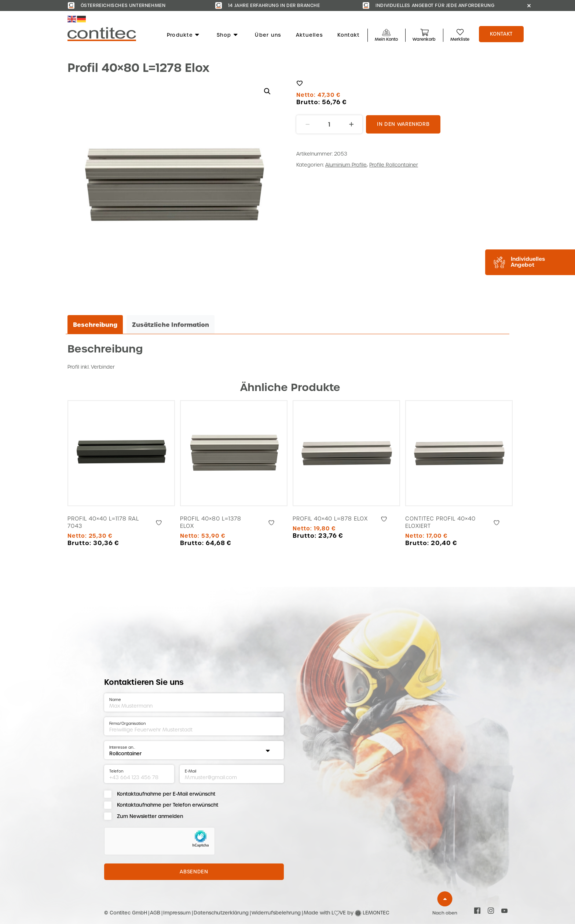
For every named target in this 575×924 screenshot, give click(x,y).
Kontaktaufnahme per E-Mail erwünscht (166, 794)
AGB (155, 913)
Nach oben (445, 913)
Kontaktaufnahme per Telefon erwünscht (168, 805)
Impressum (177, 913)
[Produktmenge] (329, 124)
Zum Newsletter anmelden (150, 816)
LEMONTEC (376, 913)
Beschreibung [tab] (95, 325)
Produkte (184, 35)
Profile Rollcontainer (394, 165)
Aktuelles (310, 35)
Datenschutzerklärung (221, 913)
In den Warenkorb (403, 124)
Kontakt (348, 35)
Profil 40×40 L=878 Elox (330, 519)
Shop (228, 35)
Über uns (268, 35)
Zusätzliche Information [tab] (171, 325)
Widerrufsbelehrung (276, 913)
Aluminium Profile (346, 165)
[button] (267, 91)
